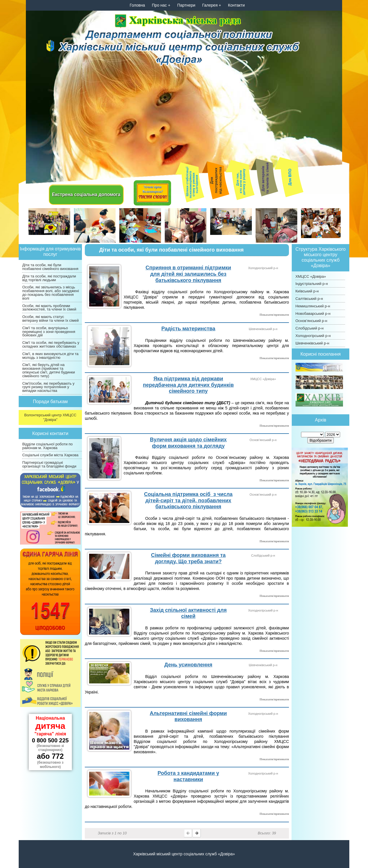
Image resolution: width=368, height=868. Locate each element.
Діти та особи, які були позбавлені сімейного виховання (50, 267)
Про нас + (161, 5)
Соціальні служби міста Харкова (50, 455)
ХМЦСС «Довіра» (310, 276)
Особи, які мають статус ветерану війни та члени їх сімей (50, 319)
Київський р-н (307, 291)
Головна (137, 5)
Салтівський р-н (309, 299)
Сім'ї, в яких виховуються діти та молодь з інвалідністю (50, 356)
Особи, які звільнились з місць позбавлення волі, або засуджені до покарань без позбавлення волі (50, 293)
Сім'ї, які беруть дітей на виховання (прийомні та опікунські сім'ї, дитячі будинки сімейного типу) (48, 370)
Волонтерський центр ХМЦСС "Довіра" (50, 417)
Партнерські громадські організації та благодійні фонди (49, 464)
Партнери (186, 5)
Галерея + (212, 5)
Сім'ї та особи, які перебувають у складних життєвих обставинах (51, 344)
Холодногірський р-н (313, 336)
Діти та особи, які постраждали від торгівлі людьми (49, 278)
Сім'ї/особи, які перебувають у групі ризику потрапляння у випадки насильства (48, 387)
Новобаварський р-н (313, 314)
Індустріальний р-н (312, 284)
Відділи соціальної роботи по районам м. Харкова (47, 446)
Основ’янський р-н (311, 321)
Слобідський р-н (309, 328)
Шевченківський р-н (312, 343)
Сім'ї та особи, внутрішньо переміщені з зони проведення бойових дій (49, 332)
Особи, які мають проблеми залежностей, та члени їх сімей (49, 308)
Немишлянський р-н (313, 306)
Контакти (236, 5)
